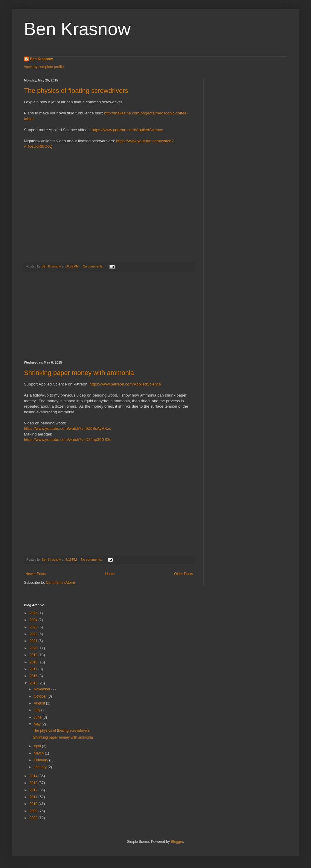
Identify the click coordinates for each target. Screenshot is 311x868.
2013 (34, 783)
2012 (34, 790)
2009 (34, 811)
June (38, 717)
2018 (34, 662)
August (40, 703)
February (41, 760)
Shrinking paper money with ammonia (79, 373)
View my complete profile (44, 67)
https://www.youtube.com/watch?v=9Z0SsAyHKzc (67, 428)
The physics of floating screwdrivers (76, 91)
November (43, 689)
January (41, 767)
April (38, 746)
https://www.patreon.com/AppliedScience (128, 130)
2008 (34, 818)
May (38, 724)
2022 (34, 634)
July (38, 710)
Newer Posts (36, 574)
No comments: (94, 266)
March (39, 753)
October (41, 696)
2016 (34, 676)
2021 (34, 641)
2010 (34, 804)
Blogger (177, 842)
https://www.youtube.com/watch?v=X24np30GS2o (68, 440)
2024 (34, 620)
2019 (34, 655)
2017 (34, 669)
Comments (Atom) (60, 583)
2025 (34, 613)
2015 (34, 683)
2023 (34, 627)
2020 (34, 648)
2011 (34, 797)
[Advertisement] (109, 316)
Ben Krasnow (77, 29)
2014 (34, 776)
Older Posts (183, 574)
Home (110, 574)
